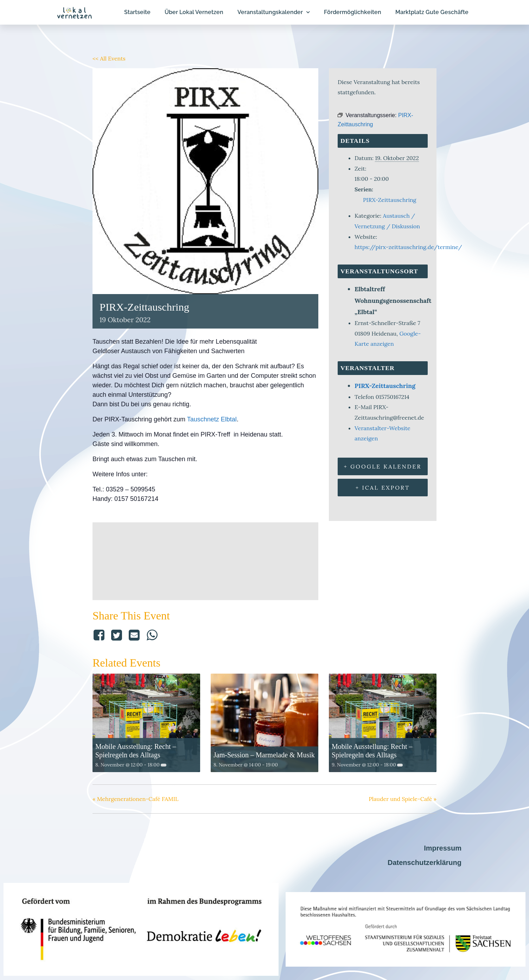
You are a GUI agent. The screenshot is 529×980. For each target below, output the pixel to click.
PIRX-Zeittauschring (390, 200)
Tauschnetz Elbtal (212, 419)
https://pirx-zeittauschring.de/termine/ (408, 247)
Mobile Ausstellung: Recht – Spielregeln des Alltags (136, 751)
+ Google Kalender (383, 466)
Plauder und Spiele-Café (403, 799)
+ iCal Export (383, 488)
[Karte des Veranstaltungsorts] (205, 559)
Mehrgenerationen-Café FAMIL (135, 799)
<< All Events (109, 58)
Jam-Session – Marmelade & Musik (264, 755)
